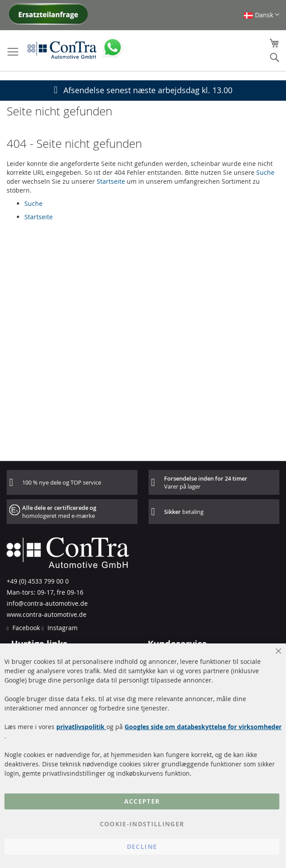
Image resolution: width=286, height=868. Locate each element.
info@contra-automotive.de (47, 603)
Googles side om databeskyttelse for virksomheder (203, 727)
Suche (265, 172)
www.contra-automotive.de (47, 614)
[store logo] (62, 50)
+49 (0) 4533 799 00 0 (38, 581)
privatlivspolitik (81, 727)
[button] (261, 15)
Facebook (25, 628)
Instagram (62, 628)
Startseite (111, 181)
